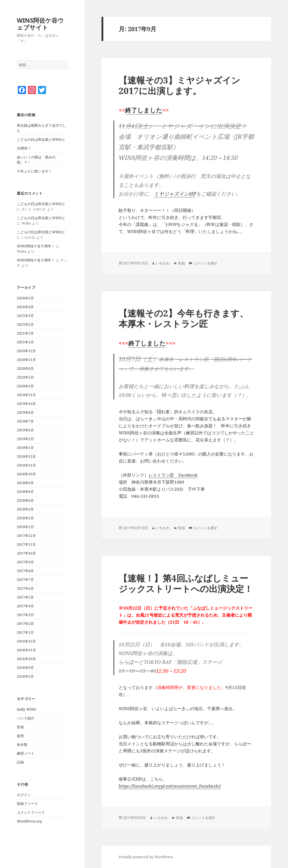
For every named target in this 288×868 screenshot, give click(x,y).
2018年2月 (25, 518)
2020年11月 (26, 360)
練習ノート (26, 753)
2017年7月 (25, 580)
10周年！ (24, 148)
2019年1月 (25, 448)
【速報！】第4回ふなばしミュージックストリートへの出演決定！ (186, 583)
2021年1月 (25, 342)
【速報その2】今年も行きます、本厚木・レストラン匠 (183, 318)
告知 (20, 727)
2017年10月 (26, 553)
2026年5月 (25, 298)
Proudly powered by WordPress (146, 857)
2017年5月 (25, 597)
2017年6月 (25, 588)
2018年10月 (26, 474)
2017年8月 (25, 571)
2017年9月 (25, 562)
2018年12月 (26, 456)
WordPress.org (29, 821)
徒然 (20, 736)
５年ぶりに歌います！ (34, 171)
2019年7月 (25, 421)
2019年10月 (26, 404)
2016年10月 (26, 659)
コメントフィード (31, 812)
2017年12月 (26, 536)
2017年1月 (25, 632)
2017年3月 (25, 615)
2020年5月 (25, 377)
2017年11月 (26, 544)
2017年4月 (25, 606)
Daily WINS (27, 709)
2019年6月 (25, 430)
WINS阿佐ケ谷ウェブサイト (40, 24)
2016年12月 (26, 641)
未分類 (22, 744)
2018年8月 (25, 492)
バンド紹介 (26, 718)
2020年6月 (25, 368)
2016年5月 (25, 676)
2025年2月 (25, 324)
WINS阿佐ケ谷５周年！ (36, 246)
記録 (20, 762)
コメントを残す (205, 263)
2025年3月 (25, 316)
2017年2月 (25, 624)
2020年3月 (25, 386)
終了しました (144, 110)
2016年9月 (25, 668)
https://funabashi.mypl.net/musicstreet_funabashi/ (170, 786)
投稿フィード (27, 804)
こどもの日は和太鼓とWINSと (41, 139)
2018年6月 (25, 500)
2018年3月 (25, 509)
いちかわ (163, 263)
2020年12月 (26, 351)
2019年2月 (25, 439)
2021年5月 (25, 333)
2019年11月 (26, 395)
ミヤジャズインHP (175, 194)
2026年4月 (25, 307)
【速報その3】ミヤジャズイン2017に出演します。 (179, 85)
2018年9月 (25, 483)
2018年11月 (26, 465)
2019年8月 (25, 412)
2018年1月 (25, 527)
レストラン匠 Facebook (173, 475)
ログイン (24, 795)
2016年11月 (26, 650)
